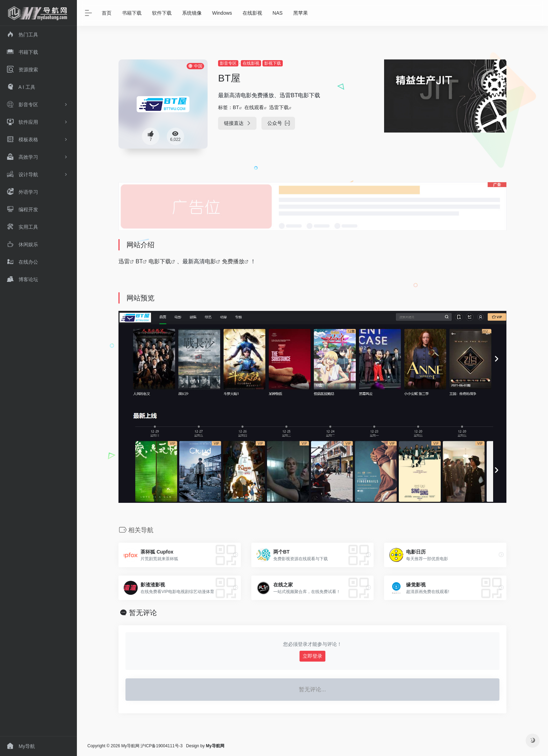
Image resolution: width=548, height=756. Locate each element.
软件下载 (162, 13)
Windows (222, 13)
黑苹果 (301, 13)
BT (236, 107)
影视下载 (273, 63)
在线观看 (254, 107)
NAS (278, 13)
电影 (210, 261)
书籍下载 (132, 13)
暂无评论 (143, 613)
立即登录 (312, 656)
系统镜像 (192, 13)
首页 (107, 13)
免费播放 (233, 261)
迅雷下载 (279, 107)
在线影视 (252, 13)
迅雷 (124, 261)
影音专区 (228, 63)
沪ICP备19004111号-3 (161, 746)
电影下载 (160, 261)
